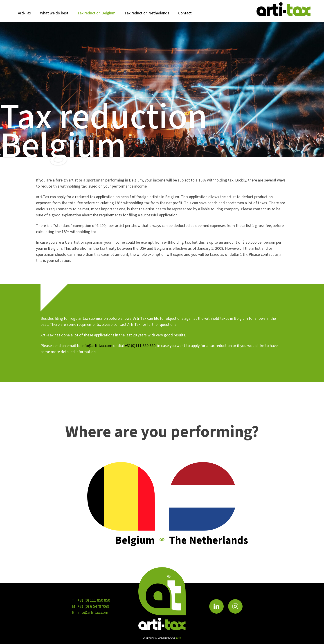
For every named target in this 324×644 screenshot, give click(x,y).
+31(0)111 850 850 (140, 346)
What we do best (54, 13)
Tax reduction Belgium (96, 13)
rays (178, 638)
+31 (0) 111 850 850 (94, 600)
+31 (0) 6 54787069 (93, 607)
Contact (185, 13)
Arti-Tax (25, 13)
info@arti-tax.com (97, 346)
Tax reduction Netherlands (147, 13)
